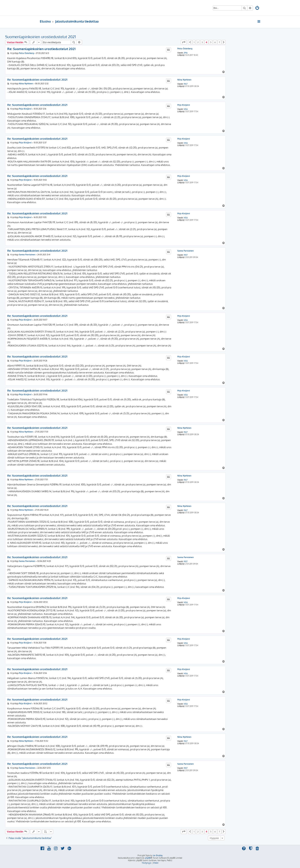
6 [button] (215, 42)
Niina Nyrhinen (184, 80)
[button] (184, 42)
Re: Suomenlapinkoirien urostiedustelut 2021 (41, 49)
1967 (186, 84)
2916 (186, 53)
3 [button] (202, 42)
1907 (186, 255)
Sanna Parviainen (185, 251)
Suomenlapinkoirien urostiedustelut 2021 (40, 37)
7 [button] (219, 42)
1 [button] (194, 42)
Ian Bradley (158, 855)
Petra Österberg (185, 49)
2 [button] (198, 42)
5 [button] (211, 42)
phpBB (148, 858)
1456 (186, 109)
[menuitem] (258, 8)
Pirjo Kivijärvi (184, 105)
